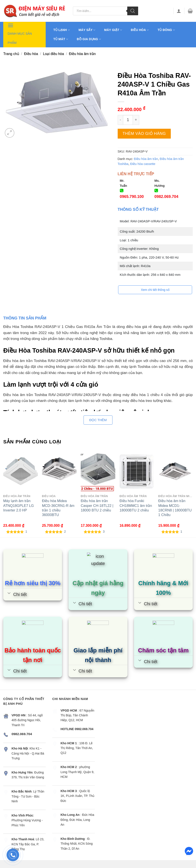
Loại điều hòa (54, 54)
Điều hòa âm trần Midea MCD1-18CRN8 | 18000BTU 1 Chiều (175, 508)
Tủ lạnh (62, 30)
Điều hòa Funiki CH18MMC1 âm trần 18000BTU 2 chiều (136, 505)
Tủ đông (166, 30)
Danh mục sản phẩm (20, 33)
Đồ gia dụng (89, 39)
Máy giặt (113, 30)
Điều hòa (140, 30)
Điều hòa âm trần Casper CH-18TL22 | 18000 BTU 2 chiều (97, 505)
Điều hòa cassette (143, 164)
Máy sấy (87, 30)
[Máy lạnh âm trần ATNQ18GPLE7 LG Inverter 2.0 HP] (21, 471)
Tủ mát (61, 39)
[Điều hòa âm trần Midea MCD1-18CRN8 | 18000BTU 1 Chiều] (176, 471)
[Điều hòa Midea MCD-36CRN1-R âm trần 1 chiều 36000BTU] (59, 471)
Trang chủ (11, 54)
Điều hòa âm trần (82, 54)
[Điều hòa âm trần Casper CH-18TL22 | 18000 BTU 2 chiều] (98, 471)
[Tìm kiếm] (133, 11)
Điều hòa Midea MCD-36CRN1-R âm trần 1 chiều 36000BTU (58, 508)
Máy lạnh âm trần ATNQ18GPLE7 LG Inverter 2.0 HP (19, 505)
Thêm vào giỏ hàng (144, 134)
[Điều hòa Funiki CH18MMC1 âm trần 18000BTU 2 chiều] (137, 471)
